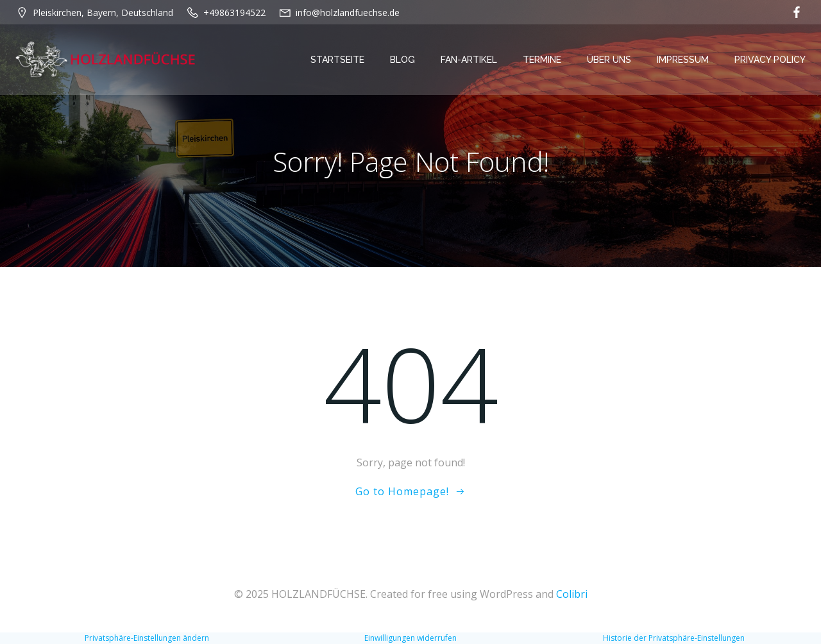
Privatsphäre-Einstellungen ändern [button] (147, 638)
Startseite (337, 60)
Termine (542, 60)
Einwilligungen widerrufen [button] (410, 638)
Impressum (683, 60)
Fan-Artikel (469, 60)
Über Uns (609, 60)
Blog (402, 60)
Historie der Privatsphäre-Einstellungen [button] (674, 638)
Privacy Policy (770, 60)
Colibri (572, 594)
